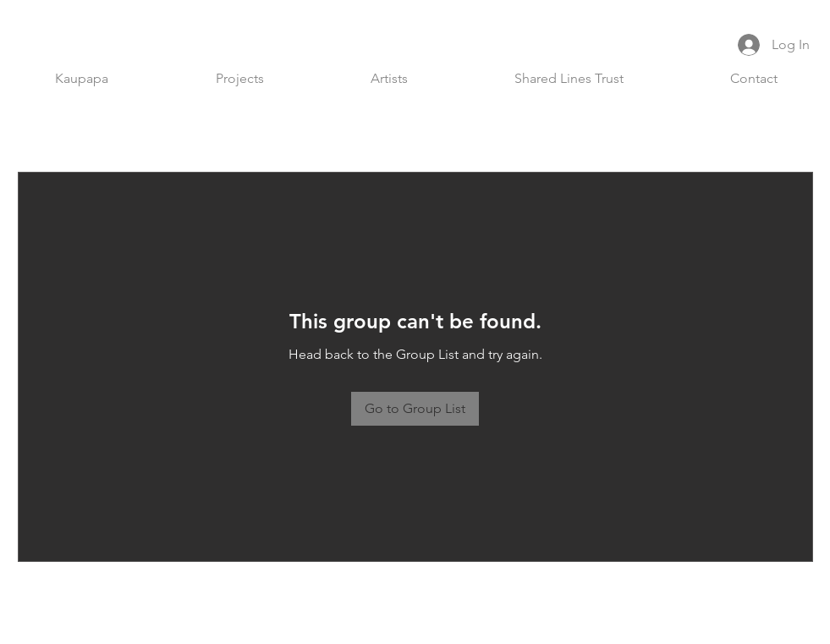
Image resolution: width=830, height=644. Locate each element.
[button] (240, 79)
